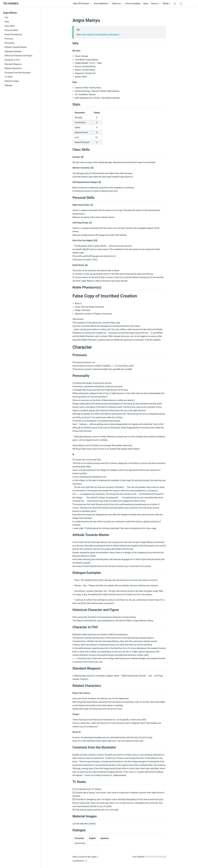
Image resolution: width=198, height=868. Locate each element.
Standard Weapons (13, 64)
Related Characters (13, 68)
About (146, 4)
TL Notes (9, 77)
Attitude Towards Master (16, 47)
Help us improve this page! (86, 857)
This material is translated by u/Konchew (101, 35)
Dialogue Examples (13, 51)
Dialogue (8, 85)
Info (6, 17)
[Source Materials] (102, 4)
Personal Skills (11, 30)
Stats (7, 22)
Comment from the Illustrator (18, 73)
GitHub (167, 4)
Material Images (12, 81)
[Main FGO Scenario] (82, 4)
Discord (155, 4)
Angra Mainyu (10, 13)
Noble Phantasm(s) (13, 35)
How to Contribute (133, 4)
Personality (10, 43)
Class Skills (10, 26)
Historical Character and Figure (18, 56)
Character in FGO (12, 60)
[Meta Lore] (117, 4)
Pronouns (9, 39)
